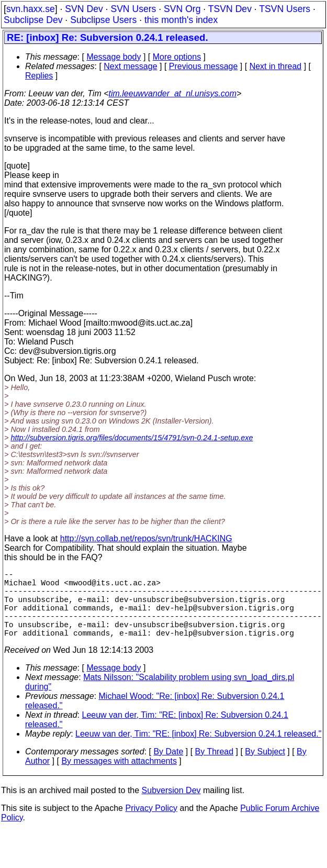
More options (177, 57)
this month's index (181, 20)
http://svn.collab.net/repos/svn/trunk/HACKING (146, 538)
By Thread (215, 768)
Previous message (204, 66)
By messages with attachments (119, 778)
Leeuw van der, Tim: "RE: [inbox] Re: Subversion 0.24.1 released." (198, 750)
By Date (168, 768)
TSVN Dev (230, 9)
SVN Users (133, 9)
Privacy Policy (151, 825)
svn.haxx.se (31, 9)
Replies (39, 76)
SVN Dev (84, 9)
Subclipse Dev (33, 20)
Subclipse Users (103, 20)
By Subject (265, 768)
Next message (130, 66)
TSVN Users (285, 9)
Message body (114, 57)
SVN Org (182, 9)
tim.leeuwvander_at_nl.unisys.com (173, 93)
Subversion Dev (171, 807)
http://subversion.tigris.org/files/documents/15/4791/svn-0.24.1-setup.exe (132, 438)
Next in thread (276, 66)
